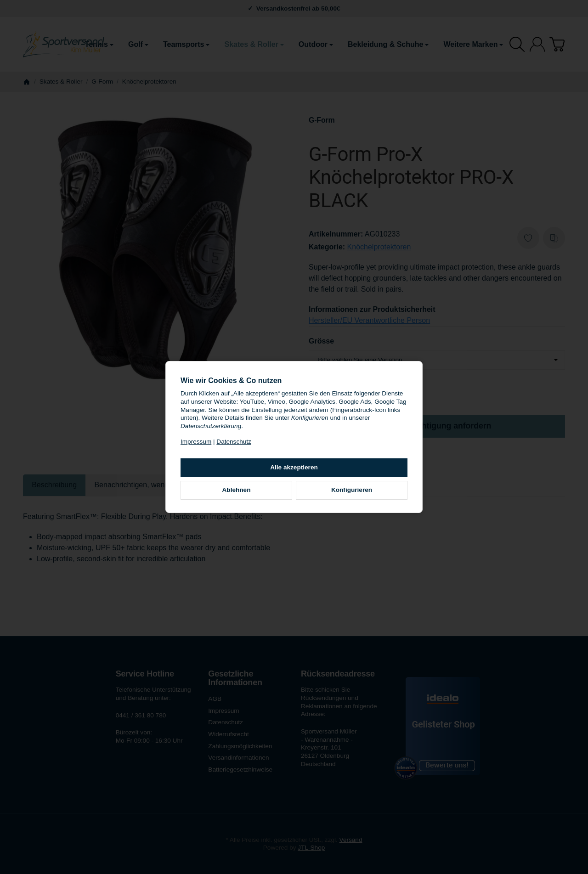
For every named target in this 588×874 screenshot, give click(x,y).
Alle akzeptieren (294, 467)
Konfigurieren (352, 490)
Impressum (196, 442)
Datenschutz (234, 442)
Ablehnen (237, 490)
